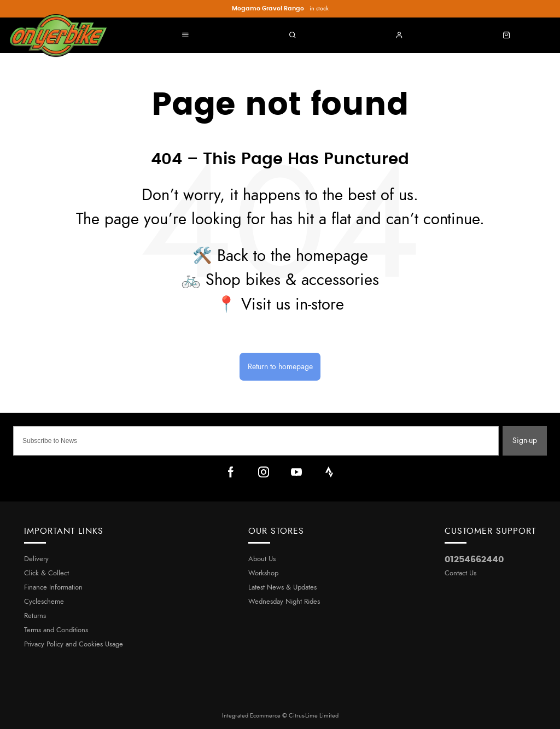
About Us (262, 559)
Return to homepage (280, 367)
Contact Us (460, 573)
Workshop (263, 573)
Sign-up (525, 441)
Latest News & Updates (282, 588)
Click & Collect (46, 573)
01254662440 (474, 559)
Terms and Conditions (56, 630)
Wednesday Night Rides (284, 602)
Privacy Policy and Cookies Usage (74, 645)
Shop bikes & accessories (292, 280)
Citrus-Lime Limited (314, 716)
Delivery (36, 559)
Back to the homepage (293, 256)
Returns (35, 616)
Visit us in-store (293, 305)
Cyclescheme (44, 602)
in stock (280, 9)
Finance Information (53, 588)
